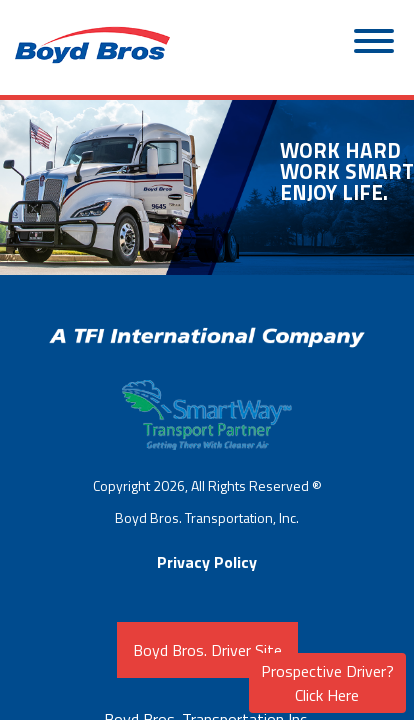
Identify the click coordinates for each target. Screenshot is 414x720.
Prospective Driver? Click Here (327, 683)
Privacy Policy (207, 562)
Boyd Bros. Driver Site (207, 650)
